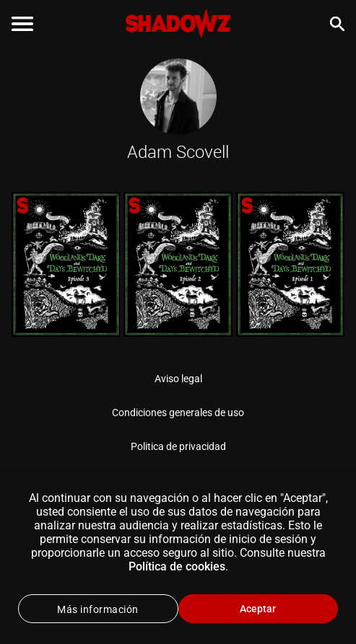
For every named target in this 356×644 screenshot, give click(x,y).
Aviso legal (178, 379)
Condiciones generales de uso (178, 413)
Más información (98, 609)
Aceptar (258, 609)
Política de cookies (177, 566)
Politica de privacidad (178, 446)
